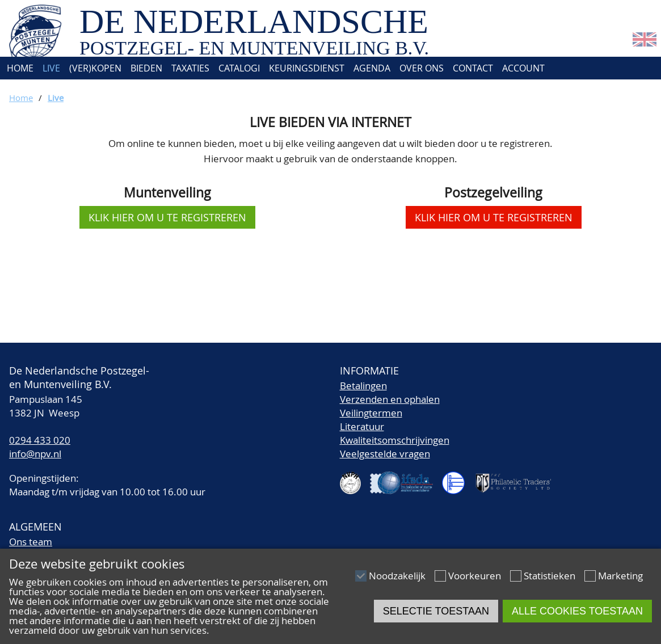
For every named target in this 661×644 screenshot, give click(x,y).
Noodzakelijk (397, 576)
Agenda (372, 68)
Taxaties (190, 68)
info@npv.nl (35, 454)
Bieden (146, 68)
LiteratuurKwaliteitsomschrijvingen (395, 433)
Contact (473, 68)
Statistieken (550, 576)
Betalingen (363, 386)
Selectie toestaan (436, 611)
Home (19, 68)
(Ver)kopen (95, 68)
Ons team (31, 542)
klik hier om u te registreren (167, 217)
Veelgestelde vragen (385, 454)
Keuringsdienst (307, 68)
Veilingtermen (371, 413)
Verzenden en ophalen (390, 399)
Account (523, 68)
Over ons (422, 68)
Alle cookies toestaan (577, 611)
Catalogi (239, 68)
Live (51, 68)
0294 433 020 (40, 440)
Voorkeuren (475, 576)
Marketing (620, 576)
